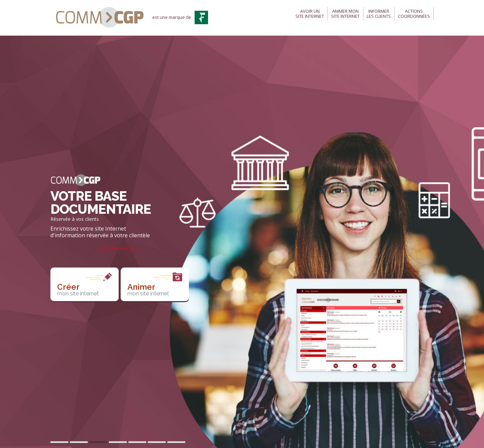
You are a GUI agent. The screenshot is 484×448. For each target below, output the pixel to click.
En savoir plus (119, 249)
